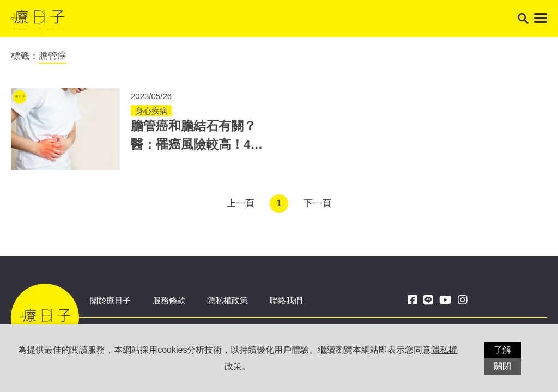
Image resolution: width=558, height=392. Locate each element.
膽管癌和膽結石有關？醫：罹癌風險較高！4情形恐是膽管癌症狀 (197, 145)
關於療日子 (110, 300)
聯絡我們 (286, 300)
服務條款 (169, 300)
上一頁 (241, 203)
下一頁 (317, 203)
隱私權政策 (228, 300)
